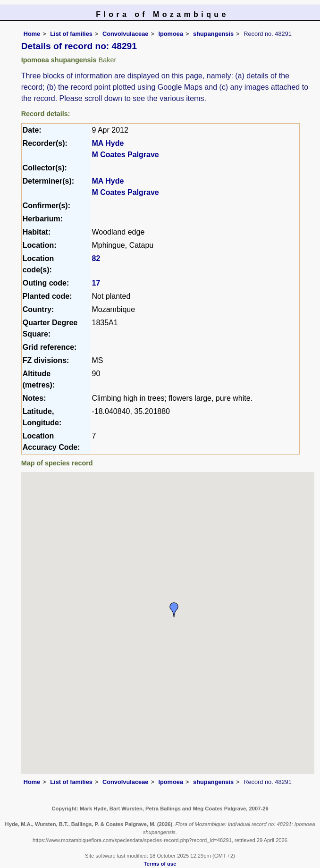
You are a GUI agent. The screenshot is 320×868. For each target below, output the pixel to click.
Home (32, 34)
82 (96, 258)
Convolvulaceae (125, 34)
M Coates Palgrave (125, 155)
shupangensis (213, 34)
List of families (71, 34)
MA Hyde (108, 143)
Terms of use (160, 864)
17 (96, 283)
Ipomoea (171, 34)
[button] (174, 610)
